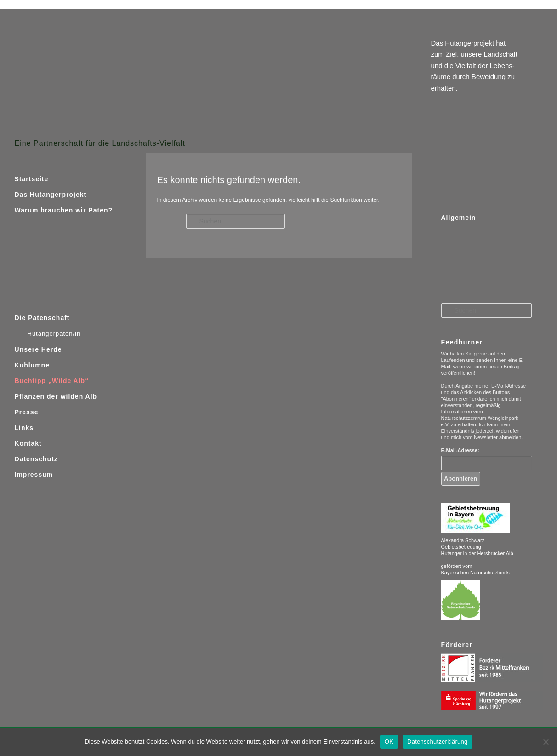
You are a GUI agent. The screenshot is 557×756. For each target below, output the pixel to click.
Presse (27, 412)
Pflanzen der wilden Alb (56, 396)
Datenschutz (36, 459)
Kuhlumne (32, 365)
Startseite (32, 179)
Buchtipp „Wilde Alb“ (52, 381)
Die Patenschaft (42, 318)
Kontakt (28, 443)
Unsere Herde (38, 349)
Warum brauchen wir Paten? (64, 210)
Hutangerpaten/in (54, 334)
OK (389, 742)
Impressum (34, 475)
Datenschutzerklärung (437, 742)
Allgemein (459, 218)
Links (24, 428)
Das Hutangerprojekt (51, 195)
